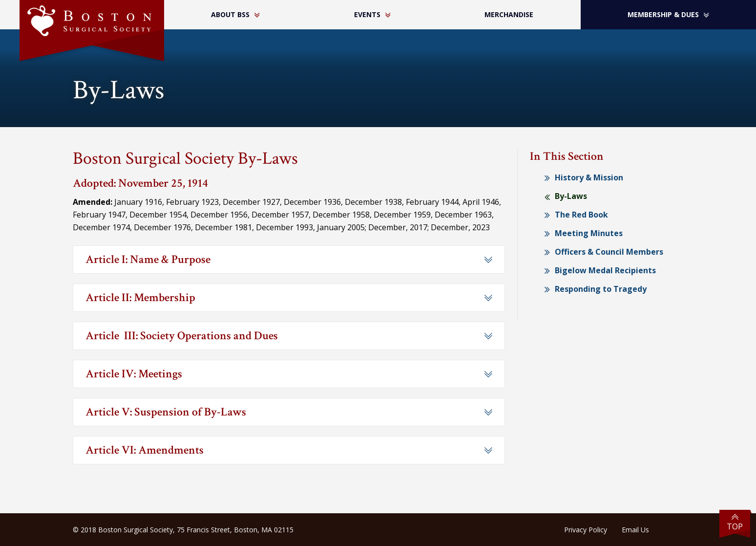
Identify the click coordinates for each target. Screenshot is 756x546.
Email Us (635, 530)
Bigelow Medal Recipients (605, 270)
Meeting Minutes (589, 233)
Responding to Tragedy (601, 289)
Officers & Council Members (609, 252)
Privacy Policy (586, 530)
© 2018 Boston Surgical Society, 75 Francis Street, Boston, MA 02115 (183, 530)
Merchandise (509, 14)
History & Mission (589, 177)
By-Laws (571, 196)
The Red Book (581, 215)
